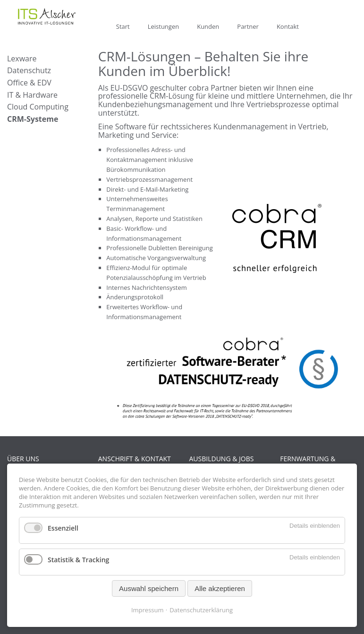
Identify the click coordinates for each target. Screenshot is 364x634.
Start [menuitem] (123, 26)
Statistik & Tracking (78, 560)
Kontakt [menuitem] (288, 26)
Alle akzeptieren (220, 588)
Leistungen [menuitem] (163, 26)
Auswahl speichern (149, 588)
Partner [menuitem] (248, 26)
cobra (199, 88)
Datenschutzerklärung (201, 610)
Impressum (148, 610)
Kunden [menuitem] (208, 26)
